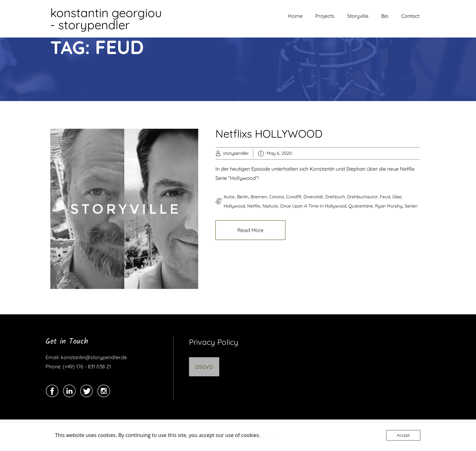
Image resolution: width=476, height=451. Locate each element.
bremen (259, 197)
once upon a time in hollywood (313, 206)
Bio (385, 16)
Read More (250, 230)
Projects (325, 16)
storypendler (236, 153)
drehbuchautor (362, 197)
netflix (254, 206)
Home (295, 16)
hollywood (234, 206)
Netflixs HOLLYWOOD (269, 134)
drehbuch (335, 197)
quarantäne (361, 206)
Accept (403, 435)
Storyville (358, 16)
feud (385, 197)
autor (229, 197)
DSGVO (204, 367)
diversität (313, 197)
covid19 (294, 197)
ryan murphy (389, 206)
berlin (243, 197)
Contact (410, 16)
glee (397, 197)
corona (276, 197)
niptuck (270, 206)
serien (411, 206)
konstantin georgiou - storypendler (106, 19)
